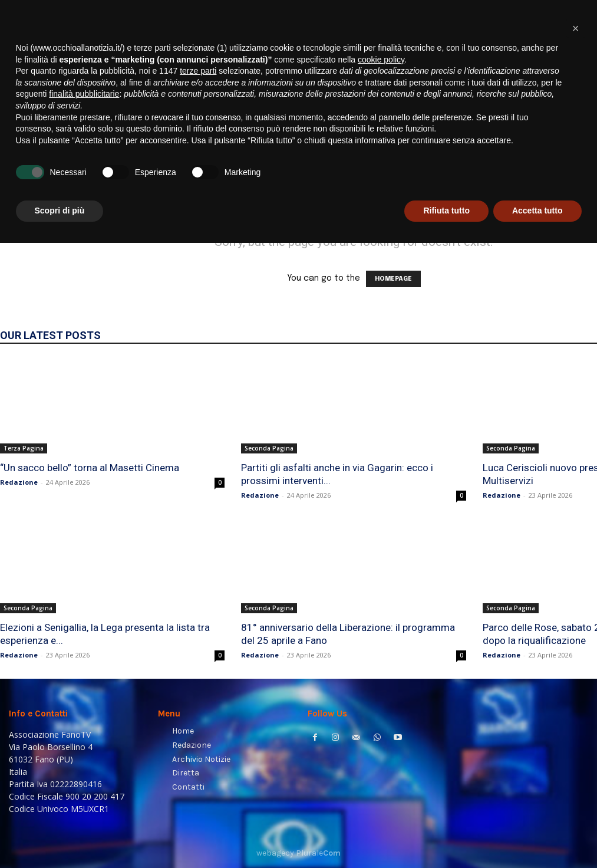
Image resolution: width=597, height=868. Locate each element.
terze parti (198, 696)
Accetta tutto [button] (537, 836)
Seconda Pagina (269, 448)
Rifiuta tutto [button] (446, 836)
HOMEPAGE (393, 279)
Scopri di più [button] (60, 836)
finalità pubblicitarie (84, 719)
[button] (574, 151)
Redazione (19, 482)
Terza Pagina (24, 448)
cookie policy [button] (381, 685)
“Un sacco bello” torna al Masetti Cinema (90, 468)
